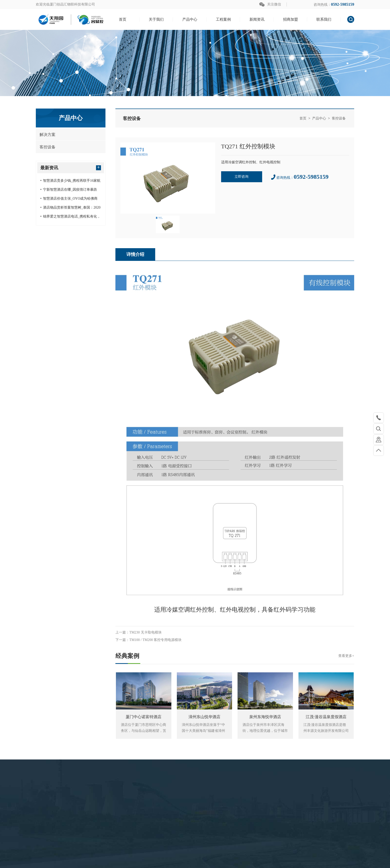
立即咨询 (242, 177)
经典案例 (235, 656)
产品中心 (319, 118)
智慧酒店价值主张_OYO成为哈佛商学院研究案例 (69, 200)
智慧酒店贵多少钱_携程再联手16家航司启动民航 (70, 182)
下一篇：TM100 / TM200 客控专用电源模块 (148, 640)
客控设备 (48, 147)
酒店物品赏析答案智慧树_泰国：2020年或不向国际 (70, 209)
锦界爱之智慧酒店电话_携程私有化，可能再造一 (70, 218)
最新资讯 (71, 167)
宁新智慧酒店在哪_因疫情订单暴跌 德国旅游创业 (69, 191)
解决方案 (48, 135)
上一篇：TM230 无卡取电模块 (139, 632)
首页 (303, 118)
